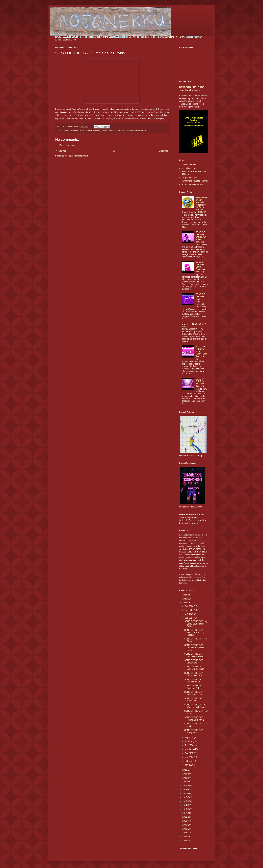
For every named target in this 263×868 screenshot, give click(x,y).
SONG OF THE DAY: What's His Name (194, 693)
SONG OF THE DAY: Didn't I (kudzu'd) (194, 674)
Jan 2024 (189, 765)
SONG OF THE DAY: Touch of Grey (200, 298)
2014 (185, 805)
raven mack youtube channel (195, 181)
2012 (185, 813)
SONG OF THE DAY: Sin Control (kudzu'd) (201, 382)
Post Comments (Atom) (78, 156)
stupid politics (141, 131)
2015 (185, 801)
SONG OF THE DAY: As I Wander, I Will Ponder (196, 706)
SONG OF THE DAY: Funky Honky (194, 731)
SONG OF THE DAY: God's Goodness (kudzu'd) (200, 267)
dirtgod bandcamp (190, 177)
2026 (185, 595)
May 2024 (190, 749)
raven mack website (191, 165)
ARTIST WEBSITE (64, 40)
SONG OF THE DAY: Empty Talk (194, 661)
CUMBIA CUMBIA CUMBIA (81, 131)
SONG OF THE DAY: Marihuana (194, 700)
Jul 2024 (189, 741)
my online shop (189, 168)
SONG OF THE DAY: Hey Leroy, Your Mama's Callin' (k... (196, 624)
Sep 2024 (189, 618)
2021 (185, 778)
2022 (185, 774)
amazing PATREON (175, 37)
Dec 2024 (189, 606)
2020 (185, 782)
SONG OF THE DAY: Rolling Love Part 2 (194, 719)
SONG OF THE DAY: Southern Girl (194, 687)
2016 (185, 797)
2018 (185, 790)
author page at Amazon (192, 184)
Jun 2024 (189, 745)
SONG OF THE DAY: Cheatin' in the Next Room (194, 648)
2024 (185, 603)
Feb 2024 (189, 761)
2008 (185, 829)
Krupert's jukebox (100, 131)
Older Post (164, 151)
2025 (185, 599)
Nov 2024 (189, 610)
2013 (185, 809)
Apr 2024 (189, 753)
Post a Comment (67, 145)
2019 (185, 786)
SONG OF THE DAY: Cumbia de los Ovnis (195, 655)
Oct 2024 (189, 614)
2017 (185, 793)
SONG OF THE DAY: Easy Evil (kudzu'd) (194, 668)
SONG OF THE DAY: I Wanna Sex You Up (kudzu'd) (194, 632)
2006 (185, 837)
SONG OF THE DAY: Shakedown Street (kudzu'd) (201, 237)
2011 (185, 817)
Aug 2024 (189, 738)
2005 (185, 841)
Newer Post (61, 151)
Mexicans (112, 131)
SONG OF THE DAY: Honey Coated (194, 681)
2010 (185, 821)
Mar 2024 (189, 757)
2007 (185, 833)
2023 (185, 770)
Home (113, 151)
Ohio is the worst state (125, 131)
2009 (185, 825)
